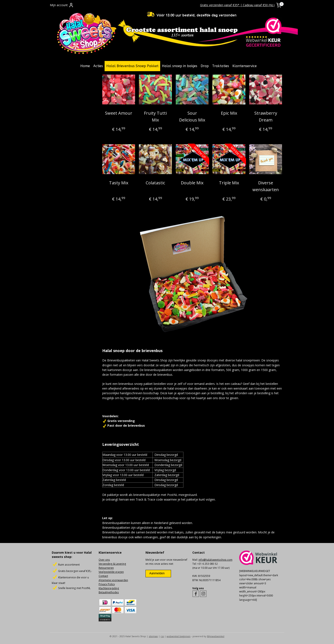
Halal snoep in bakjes (180, 66)
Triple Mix (229, 183)
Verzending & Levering (112, 564)
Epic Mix (229, 113)
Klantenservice (245, 66)
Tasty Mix (119, 183)
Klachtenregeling (109, 588)
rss (162, 636)
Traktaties (221, 66)
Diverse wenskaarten (266, 186)
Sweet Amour (119, 113)
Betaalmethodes (109, 592)
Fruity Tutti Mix (155, 116)
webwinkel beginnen (179, 636)
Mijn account (62, 5)
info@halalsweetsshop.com (215, 560)
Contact (103, 576)
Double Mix (192, 183)
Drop (205, 66)
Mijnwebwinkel (216, 636)
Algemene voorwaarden (113, 580)
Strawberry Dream (266, 116)
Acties (98, 66)
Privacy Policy (107, 584)
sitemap (153, 636)
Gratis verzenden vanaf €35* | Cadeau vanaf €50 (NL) (237, 5)
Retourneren (106, 568)
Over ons (104, 560)
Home (85, 66)
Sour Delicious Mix (192, 116)
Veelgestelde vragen (111, 572)
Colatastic (155, 183)
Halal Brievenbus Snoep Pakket (132, 66)
